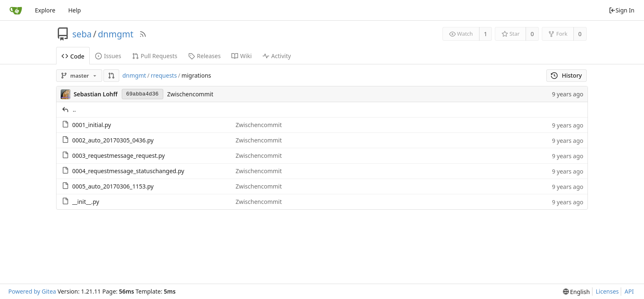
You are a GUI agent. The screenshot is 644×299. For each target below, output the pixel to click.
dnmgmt (116, 34)
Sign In (622, 10)
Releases (204, 56)
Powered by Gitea (32, 291)
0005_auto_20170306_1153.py (113, 186)
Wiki (242, 56)
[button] (111, 76)
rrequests (164, 75)
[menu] (576, 292)
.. (74, 109)
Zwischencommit (190, 94)
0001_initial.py (92, 125)
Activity (277, 56)
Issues (108, 56)
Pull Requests (155, 56)
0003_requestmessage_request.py (119, 156)
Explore (45, 10)
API (629, 291)
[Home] (16, 10)
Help (75, 10)
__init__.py (86, 202)
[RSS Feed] (143, 34)
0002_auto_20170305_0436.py (113, 140)
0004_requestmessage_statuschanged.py (128, 171)
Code (73, 56)
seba (82, 34)
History (567, 75)
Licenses (607, 291)
